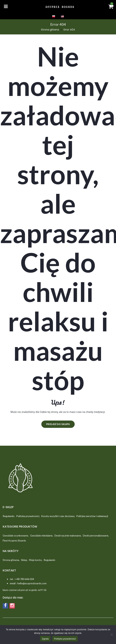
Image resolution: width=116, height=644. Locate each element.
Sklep (24, 560)
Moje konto (35, 560)
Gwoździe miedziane (41, 535)
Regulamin (8, 516)
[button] (111, 7)
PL (54, 16)
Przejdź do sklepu (58, 424)
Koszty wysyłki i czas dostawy (58, 516)
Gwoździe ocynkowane (15, 535)
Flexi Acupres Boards (14, 540)
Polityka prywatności (28, 516)
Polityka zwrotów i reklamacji (92, 516)
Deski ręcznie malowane (68, 535)
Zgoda (45, 639)
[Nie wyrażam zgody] (112, 635)
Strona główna (50, 30)
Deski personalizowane (96, 535)
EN (62, 16)
